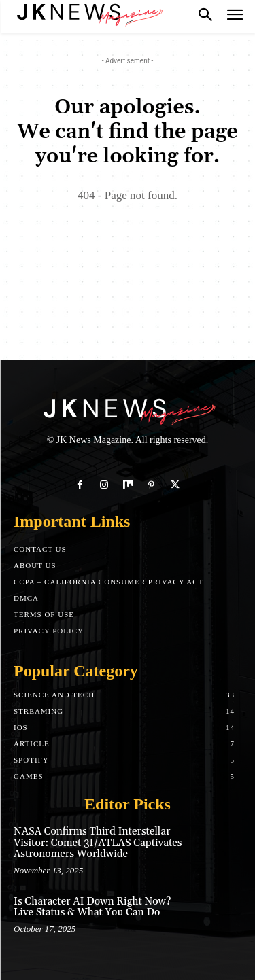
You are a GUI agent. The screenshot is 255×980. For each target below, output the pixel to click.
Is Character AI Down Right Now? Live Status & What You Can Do (92, 907)
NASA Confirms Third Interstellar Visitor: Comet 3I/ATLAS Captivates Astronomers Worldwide (98, 843)
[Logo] (88, 14)
